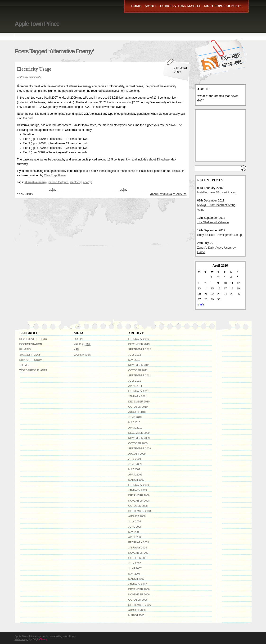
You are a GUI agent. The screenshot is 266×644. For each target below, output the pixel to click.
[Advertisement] (221, 136)
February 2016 (139, 339)
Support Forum (31, 360)
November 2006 (139, 594)
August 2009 (137, 454)
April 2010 (135, 428)
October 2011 (138, 370)
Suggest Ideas (30, 355)
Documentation (31, 344)
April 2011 (135, 386)
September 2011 (140, 375)
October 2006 (138, 600)
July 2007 (135, 563)
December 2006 (139, 589)
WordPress (82, 355)
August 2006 (137, 610)
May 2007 (134, 574)
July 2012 (135, 355)
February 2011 (139, 391)
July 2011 (135, 381)
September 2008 (140, 511)
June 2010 (135, 417)
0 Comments (25, 194)
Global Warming (161, 194)
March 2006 (136, 615)
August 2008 (137, 516)
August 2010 (137, 412)
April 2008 (135, 537)
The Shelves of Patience (213, 222)
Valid (82, 344)
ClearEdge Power (55, 175)
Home (136, 6)
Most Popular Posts (223, 6)
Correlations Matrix (180, 6)
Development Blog (33, 339)
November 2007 (139, 553)
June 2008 (135, 527)
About (151, 6)
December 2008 (139, 495)
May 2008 (134, 532)
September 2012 (140, 349)
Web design (22, 639)
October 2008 (138, 506)
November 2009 (139, 438)
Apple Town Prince (37, 24)
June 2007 (135, 568)
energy (88, 182)
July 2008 (135, 521)
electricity (76, 182)
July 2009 (135, 459)
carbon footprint (58, 182)
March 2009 (136, 480)
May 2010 (134, 422)
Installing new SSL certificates (217, 192)
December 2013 (139, 344)
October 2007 (138, 558)
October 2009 (138, 443)
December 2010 (139, 402)
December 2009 (139, 433)
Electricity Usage (34, 69)
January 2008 (138, 548)
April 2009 (135, 475)
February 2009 (139, 485)
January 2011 (138, 396)
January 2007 (138, 584)
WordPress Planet (33, 370)
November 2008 (139, 501)
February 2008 (139, 542)
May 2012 (134, 360)
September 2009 (140, 448)
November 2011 (139, 365)
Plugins (25, 349)
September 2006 (140, 605)
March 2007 (136, 579)
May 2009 (134, 469)
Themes (25, 365)
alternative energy (36, 182)
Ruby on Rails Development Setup (220, 235)
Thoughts (180, 194)
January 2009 (138, 490)
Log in (78, 339)
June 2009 (135, 464)
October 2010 (138, 407)
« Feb (201, 305)
